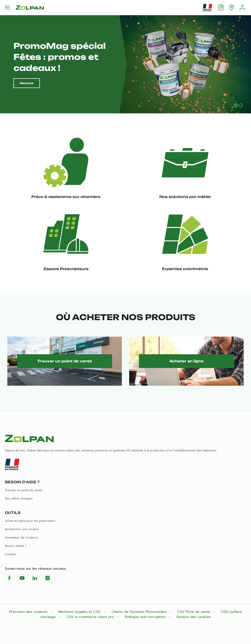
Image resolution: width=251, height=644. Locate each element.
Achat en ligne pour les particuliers (30, 521)
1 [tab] (236, 105)
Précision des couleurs (29, 612)
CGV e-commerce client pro (91, 617)
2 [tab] (241, 105)
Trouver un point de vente (65, 361)
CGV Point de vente (194, 612)
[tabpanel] (125, 64)
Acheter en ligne (186, 361)
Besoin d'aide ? (16, 546)
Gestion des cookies (194, 617)
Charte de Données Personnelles (140, 612)
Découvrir (27, 83)
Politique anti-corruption (146, 617)
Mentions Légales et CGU (80, 612)
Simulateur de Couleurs (21, 538)
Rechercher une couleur (22, 529)
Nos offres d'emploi (19, 499)
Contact (11, 554)
